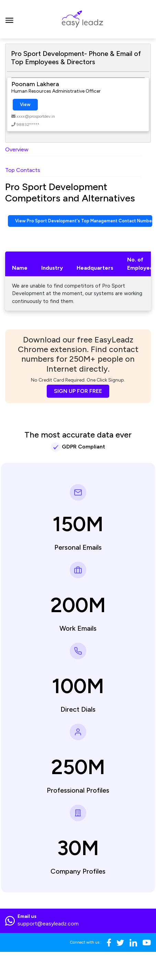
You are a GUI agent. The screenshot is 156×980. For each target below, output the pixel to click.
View (25, 104)
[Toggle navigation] (9, 19)
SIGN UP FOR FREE (78, 391)
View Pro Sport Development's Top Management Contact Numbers (84, 221)
